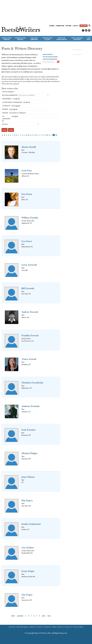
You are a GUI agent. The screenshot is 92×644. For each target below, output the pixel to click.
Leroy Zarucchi (29, 265)
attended (5, 109)
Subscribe (84, 26)
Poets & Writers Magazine (77, 39)
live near (5, 124)
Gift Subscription (22, 627)
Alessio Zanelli (29, 147)
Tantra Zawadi (29, 359)
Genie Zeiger (28, 571)
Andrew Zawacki (30, 312)
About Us (60, 627)
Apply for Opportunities (62, 39)
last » (49, 616)
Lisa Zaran (27, 194)
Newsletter (60, 26)
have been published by (10, 95)
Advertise (33, 627)
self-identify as (7, 99)
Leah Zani (27, 170)
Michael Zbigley (30, 453)
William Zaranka (30, 218)
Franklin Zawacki (30, 335)
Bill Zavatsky (28, 288)
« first (13, 616)
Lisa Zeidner (28, 548)
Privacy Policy (79, 627)
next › (44, 616)
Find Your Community (34, 39)
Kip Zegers (27, 500)
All (56, 135)
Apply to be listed (48, 54)
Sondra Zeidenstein (31, 524)
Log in (75, 26)
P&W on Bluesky (86, 30)
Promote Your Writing (20, 39)
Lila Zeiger (27, 595)
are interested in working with (12, 102)
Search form (89, 25)
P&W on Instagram (89, 30)
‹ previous (20, 616)
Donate (52, 26)
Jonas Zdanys (28, 477)
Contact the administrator (50, 59)
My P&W (69, 26)
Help (54, 627)
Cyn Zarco (27, 241)
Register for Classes (47, 39)
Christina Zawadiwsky (32, 383)
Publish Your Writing (7, 39)
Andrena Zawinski (31, 406)
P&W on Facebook (83, 30)
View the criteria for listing (50, 57)
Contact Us (69, 627)
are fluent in (6, 106)
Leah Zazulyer (29, 430)
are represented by (6, 119)
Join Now (89, 39)
